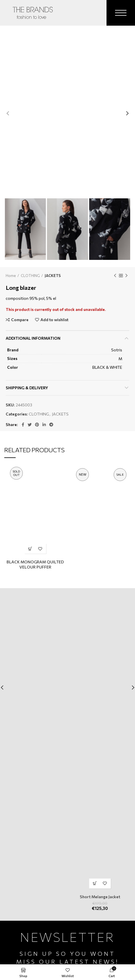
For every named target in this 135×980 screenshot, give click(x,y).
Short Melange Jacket (100, 897)
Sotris (117, 350)
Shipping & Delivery (27, 388)
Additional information (33, 338)
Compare (20, 320)
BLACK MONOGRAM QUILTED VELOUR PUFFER (35, 564)
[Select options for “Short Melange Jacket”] (95, 884)
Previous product (115, 276)
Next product (126, 276)
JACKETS (53, 276)
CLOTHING (30, 276)
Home (11, 276)
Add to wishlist (54, 320)
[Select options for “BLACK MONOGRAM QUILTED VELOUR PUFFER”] (30, 549)
